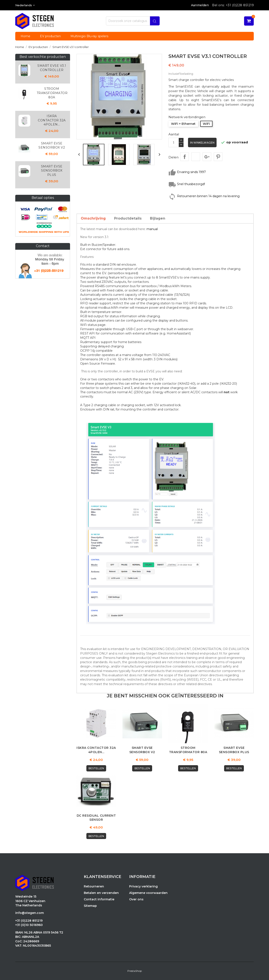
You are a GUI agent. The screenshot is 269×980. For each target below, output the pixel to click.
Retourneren (94, 887)
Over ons (136, 899)
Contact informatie (99, 899)
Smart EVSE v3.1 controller (52, 68)
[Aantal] (174, 142)
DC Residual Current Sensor (96, 818)
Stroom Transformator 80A (52, 93)
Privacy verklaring (143, 887)
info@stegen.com (30, 913)
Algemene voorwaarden (148, 893)
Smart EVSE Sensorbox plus (52, 171)
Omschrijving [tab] (93, 218)
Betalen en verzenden (101, 893)
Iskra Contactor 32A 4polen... (52, 120)
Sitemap (90, 906)
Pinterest (218, 157)
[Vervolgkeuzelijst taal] (25, 5)
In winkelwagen (203, 143)
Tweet (196, 157)
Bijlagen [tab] (158, 218)
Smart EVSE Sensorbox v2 (52, 146)
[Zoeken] (133, 21)
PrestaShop (135, 971)
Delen (185, 157)
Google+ (207, 157)
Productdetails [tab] (128, 218)
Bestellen (96, 768)
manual (152, 229)
